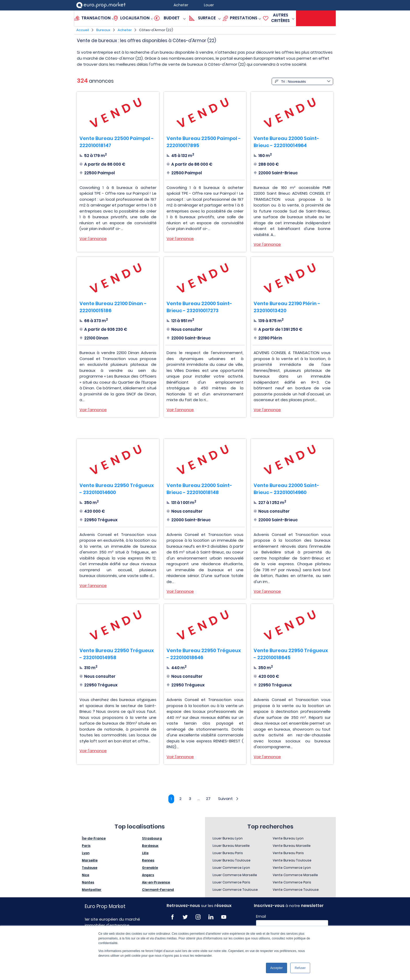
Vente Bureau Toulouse (292, 861)
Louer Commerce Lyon (231, 868)
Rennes (148, 861)
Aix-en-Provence (156, 883)
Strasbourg (152, 839)
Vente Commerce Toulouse (296, 890)
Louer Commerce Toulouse (235, 890)
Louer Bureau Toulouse (232, 861)
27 (209, 799)
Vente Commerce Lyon (292, 868)
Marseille (90, 861)
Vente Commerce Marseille (295, 875)
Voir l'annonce (93, 239)
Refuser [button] (300, 968)
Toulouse (90, 868)
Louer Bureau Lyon (228, 839)
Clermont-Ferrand (158, 890)
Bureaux (103, 30)
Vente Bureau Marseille (292, 846)
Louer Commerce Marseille (235, 875)
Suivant (229, 799)
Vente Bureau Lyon (288, 839)
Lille (145, 853)
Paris (86, 846)
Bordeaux (150, 846)
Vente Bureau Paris (288, 853)
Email (261, 917)
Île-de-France (94, 839)
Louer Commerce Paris (231, 883)
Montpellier (92, 890)
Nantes (88, 883)
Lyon (86, 853)
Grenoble (150, 868)
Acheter (125, 30)
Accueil (83, 30)
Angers (148, 875)
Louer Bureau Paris (228, 853)
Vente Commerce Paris (292, 883)
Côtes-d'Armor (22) (156, 30)
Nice (86, 875)
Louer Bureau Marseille (231, 846)
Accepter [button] (277, 968)
